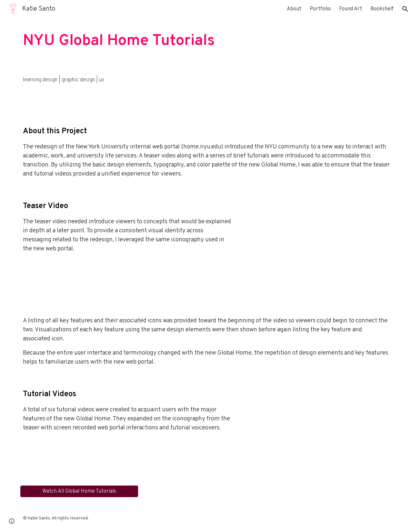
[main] (206, 41)
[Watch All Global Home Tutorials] (79, 491)
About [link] (294, 9)
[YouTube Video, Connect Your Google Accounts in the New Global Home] (318, 427)
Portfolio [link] (320, 9)
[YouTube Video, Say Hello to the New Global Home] (318, 248)
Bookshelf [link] (382, 9)
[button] (405, 9)
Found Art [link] (351, 9)
